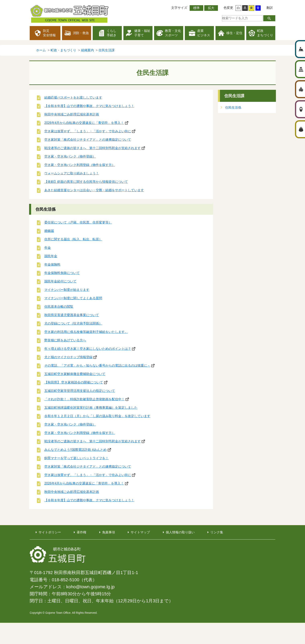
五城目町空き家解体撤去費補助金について (75, 374)
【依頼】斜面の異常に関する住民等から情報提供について (86, 182)
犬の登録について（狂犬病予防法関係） (73, 323)
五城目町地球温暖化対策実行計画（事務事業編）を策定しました (91, 408)
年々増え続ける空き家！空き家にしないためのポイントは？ (88, 349)
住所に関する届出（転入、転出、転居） (73, 239)
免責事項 (109, 532)
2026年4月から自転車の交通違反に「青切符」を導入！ (84, 123)
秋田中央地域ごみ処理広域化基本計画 (72, 114)
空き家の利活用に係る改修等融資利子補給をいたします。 (86, 332)
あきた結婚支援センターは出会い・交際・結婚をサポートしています (94, 190)
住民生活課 (234, 96)
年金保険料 (52, 264)
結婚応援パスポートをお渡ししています (73, 98)
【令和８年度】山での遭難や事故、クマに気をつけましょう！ (89, 106)
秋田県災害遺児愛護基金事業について (72, 315)
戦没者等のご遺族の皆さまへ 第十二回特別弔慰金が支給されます (93, 148)
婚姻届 (49, 231)
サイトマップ (140, 532)
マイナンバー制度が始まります (67, 290)
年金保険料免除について (62, 273)
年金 (48, 248)
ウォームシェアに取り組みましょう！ (72, 173)
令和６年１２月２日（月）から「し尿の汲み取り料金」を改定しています (97, 416)
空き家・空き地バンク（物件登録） (70, 156)
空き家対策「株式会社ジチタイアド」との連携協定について (88, 140)
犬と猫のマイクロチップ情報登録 (68, 357)
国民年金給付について (60, 281)
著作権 (81, 532)
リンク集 (217, 532)
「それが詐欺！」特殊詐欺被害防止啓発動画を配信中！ (84, 399)
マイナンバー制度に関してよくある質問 (73, 298)
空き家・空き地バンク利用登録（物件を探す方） (80, 165)
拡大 (211, 8)
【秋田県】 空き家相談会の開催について (74, 382)
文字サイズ (179, 8)
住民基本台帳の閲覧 (59, 307)
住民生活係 (46, 209)
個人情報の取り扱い (180, 532)
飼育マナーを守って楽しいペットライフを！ (76, 458)
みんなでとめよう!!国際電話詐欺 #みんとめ (75, 450)
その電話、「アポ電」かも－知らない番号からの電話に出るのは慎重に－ (97, 365)
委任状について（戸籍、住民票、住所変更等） (78, 222)
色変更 (228, 8)
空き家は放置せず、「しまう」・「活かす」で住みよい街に (88, 131)
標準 (196, 8)
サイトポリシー (50, 532)
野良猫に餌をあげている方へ (65, 340)
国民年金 (51, 256)
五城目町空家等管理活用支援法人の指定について (80, 391)
